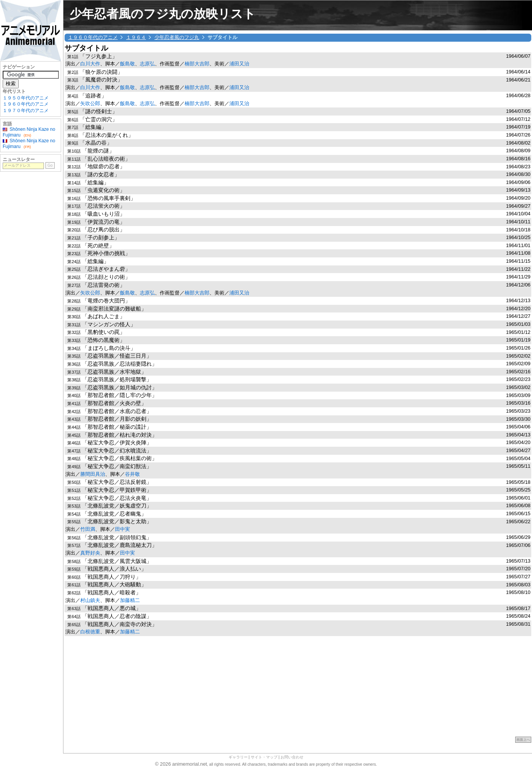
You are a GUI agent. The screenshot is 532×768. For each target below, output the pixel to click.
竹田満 (88, 529)
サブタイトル (86, 48)
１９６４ (136, 37)
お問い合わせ (292, 757)
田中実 (122, 529)
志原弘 (147, 64)
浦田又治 (239, 64)
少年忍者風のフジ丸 (177, 37)
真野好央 (90, 553)
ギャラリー (238, 757)
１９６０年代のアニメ (93, 37)
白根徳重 (90, 632)
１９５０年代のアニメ (26, 98)
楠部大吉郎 (197, 64)
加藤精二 (130, 600)
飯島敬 (127, 64)
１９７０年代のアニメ (26, 111)
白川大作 (90, 64)
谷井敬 (132, 474)
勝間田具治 (93, 474)
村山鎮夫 (90, 600)
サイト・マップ (264, 757)
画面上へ (523, 740)
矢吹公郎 (90, 103)
